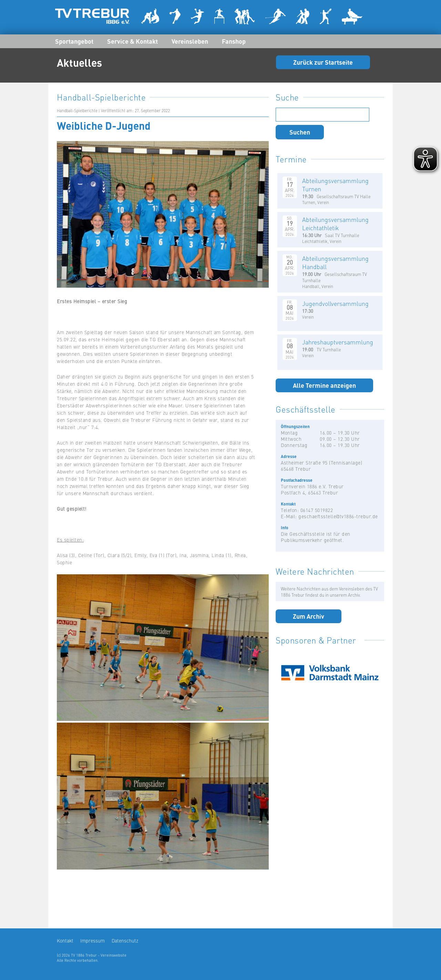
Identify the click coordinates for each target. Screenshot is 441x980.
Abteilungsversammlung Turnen (335, 185)
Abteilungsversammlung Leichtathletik (335, 223)
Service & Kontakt (132, 41)
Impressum (93, 940)
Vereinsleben (190, 41)
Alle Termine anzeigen (324, 385)
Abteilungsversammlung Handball (335, 262)
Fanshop (234, 41)
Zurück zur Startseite (323, 62)
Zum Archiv (309, 616)
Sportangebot (74, 41)
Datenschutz (125, 940)
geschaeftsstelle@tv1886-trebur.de (338, 516)
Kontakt (65, 940)
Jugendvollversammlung (335, 303)
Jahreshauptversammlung (338, 342)
